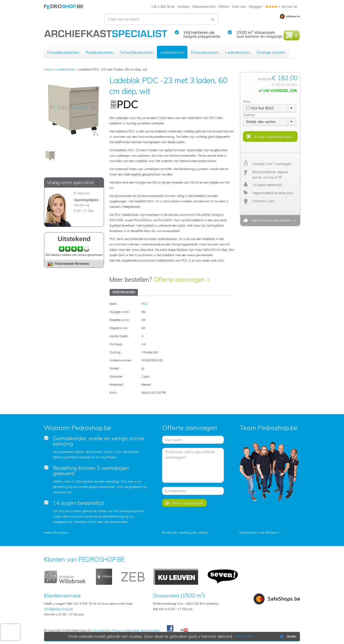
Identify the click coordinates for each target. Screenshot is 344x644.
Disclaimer (102, 630)
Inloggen (256, 7)
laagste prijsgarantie (202, 36)
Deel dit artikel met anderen (270, 220)
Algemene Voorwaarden (142, 630)
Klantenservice (204, 7)
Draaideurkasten (63, 52)
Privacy (117, 630)
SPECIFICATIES (124, 292)
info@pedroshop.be (58, 609)
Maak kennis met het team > (260, 532)
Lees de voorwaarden (113, 522)
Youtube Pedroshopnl (184, 630)
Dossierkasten (205, 52)
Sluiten (288, 636)
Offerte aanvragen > (182, 279)
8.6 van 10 (281, 7)
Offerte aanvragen (184, 503)
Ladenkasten (238, 52)
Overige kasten (271, 52)
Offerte (224, 7)
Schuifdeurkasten (137, 52)
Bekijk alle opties (261, 122)
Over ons (239, 7)
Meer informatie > (57, 532)
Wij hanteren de (199, 32)
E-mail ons (82, 193)
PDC (145, 304)
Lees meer (244, 636)
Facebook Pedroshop (170, 629)
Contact (184, 7)
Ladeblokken (172, 52)
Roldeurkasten (99, 52)
